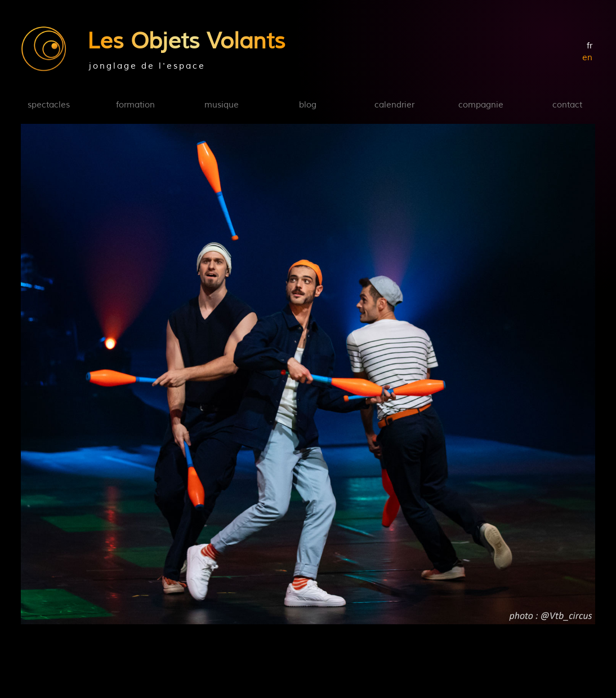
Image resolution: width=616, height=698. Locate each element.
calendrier (394, 105)
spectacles (49, 105)
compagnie (481, 105)
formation (135, 105)
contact (567, 105)
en (587, 58)
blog (308, 105)
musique (222, 105)
